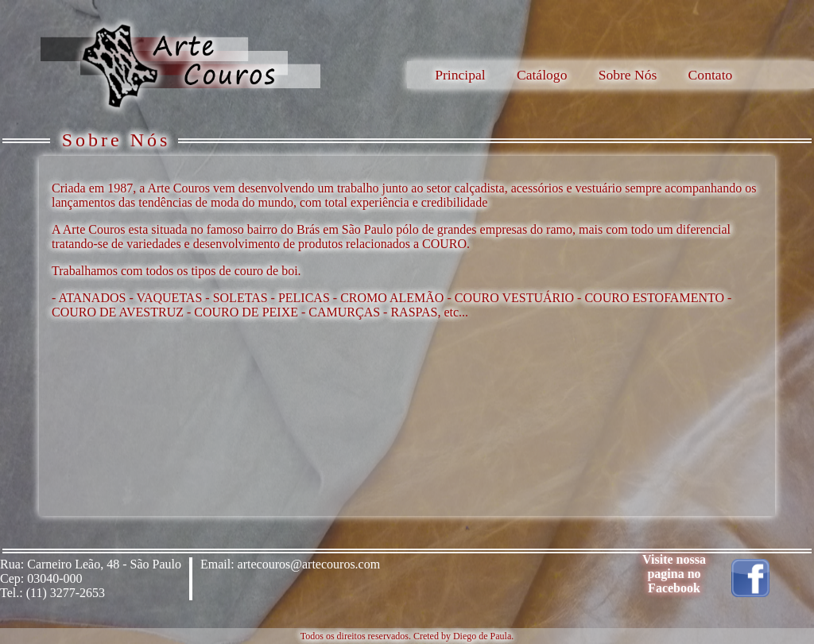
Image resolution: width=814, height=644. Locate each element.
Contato (711, 75)
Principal (460, 75)
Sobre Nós (628, 75)
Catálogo (542, 75)
